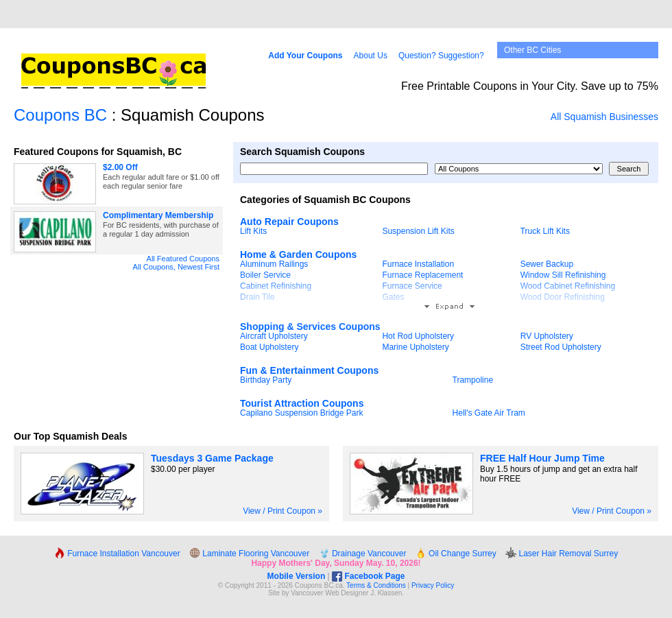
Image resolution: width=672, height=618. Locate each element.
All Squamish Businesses (604, 117)
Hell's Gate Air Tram (489, 413)
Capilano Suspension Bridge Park (301, 413)
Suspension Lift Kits (418, 231)
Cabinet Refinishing (276, 286)
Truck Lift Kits (545, 231)
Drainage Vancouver (363, 554)
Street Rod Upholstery (561, 347)
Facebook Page (368, 576)
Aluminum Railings (274, 264)
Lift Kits (253, 231)
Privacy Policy (433, 585)
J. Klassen (386, 593)
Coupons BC (60, 115)
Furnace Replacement (422, 275)
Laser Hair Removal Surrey (562, 554)
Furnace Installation (418, 264)
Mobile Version (297, 576)
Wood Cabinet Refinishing (568, 286)
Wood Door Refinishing (563, 297)
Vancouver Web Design (326, 593)
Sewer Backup (547, 264)
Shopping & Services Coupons (310, 326)
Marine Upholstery (415, 347)
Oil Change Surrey (456, 554)
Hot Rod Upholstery (418, 336)
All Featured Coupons (183, 259)
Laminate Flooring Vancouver (249, 554)
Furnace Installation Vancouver (117, 554)
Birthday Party (266, 380)
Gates (393, 297)
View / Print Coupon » (283, 511)
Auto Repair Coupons (289, 222)
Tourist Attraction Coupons (302, 403)
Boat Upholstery (269, 347)
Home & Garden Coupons (298, 254)
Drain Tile (257, 297)
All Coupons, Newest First (176, 267)
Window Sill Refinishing (563, 275)
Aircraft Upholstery (274, 336)
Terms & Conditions (376, 585)
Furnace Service (412, 286)
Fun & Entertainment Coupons (309, 370)
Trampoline (473, 380)
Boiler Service (265, 275)
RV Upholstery (547, 336)
